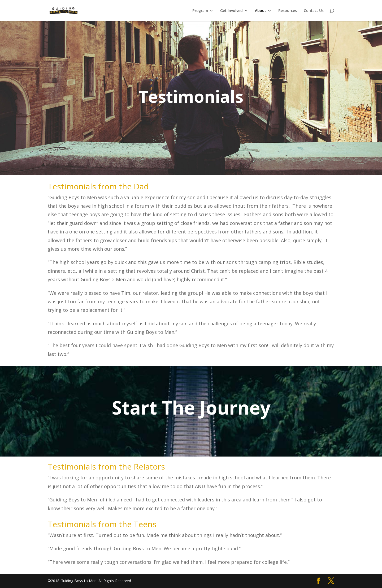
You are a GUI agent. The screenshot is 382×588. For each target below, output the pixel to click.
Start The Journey (191, 407)
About (261, 11)
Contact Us (314, 11)
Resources (288, 11)
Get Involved (231, 11)
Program (200, 11)
